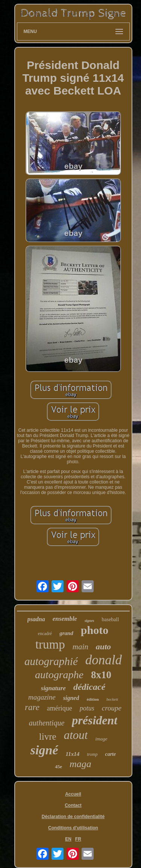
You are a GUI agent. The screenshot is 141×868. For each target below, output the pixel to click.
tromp (92, 754)
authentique (47, 723)
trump (50, 644)
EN (68, 839)
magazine (42, 697)
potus (87, 708)
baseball (110, 619)
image (101, 739)
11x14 (73, 754)
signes (89, 621)
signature (53, 688)
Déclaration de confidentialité (73, 817)
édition (92, 699)
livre (48, 737)
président (95, 720)
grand (66, 633)
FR (78, 839)
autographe (59, 675)
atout (76, 735)
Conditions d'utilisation (73, 828)
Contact (73, 805)
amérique (60, 708)
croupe (112, 708)
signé (44, 750)
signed (71, 698)
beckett (112, 699)
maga (80, 764)
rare (32, 707)
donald (104, 660)
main (80, 647)
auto (103, 646)
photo (95, 630)
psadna (36, 619)
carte (110, 754)
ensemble (65, 619)
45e (58, 767)
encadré (45, 634)
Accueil (73, 794)
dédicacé (89, 687)
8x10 (101, 675)
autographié (51, 661)
